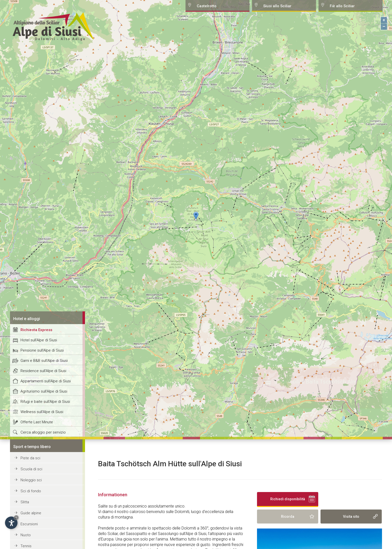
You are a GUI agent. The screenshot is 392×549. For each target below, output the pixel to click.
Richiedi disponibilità (288, 499)
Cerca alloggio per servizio (43, 432)
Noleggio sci (31, 480)
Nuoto (26, 535)
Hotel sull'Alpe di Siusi (39, 340)
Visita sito (351, 517)
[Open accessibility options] (11, 523)
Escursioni (29, 524)
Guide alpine (31, 513)
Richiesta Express (36, 330)
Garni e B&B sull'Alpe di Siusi (44, 361)
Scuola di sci (31, 469)
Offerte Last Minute (37, 422)
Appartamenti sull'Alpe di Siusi (46, 381)
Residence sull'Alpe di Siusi (43, 371)
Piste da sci (30, 458)
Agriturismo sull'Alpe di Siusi (44, 391)
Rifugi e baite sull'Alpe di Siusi (45, 402)
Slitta (25, 502)
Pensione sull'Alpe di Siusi (42, 350)
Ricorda (288, 517)
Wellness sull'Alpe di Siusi (42, 412)
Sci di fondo (31, 491)
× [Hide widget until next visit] (16, 517)
